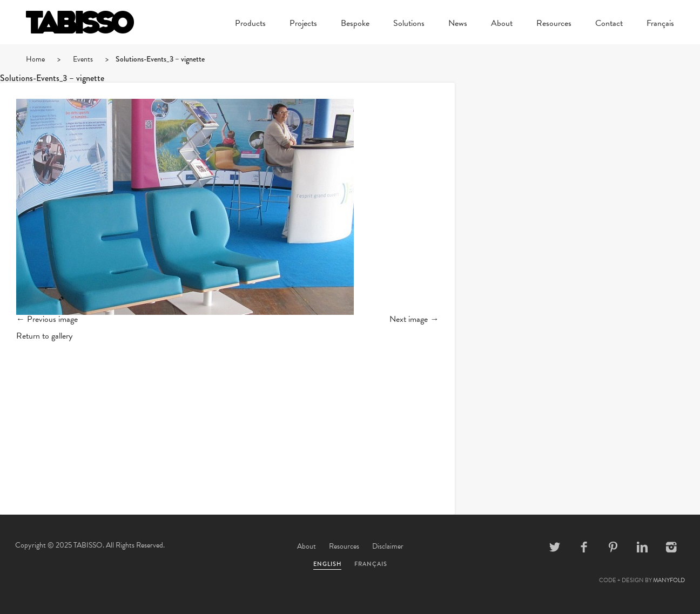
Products (250, 24)
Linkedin (642, 547)
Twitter (555, 547)
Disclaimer (388, 546)
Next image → (414, 319)
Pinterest (613, 547)
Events (83, 59)
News (458, 24)
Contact (609, 24)
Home (35, 59)
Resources (554, 24)
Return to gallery (44, 336)
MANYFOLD (669, 580)
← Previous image (47, 319)
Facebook (584, 547)
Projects (303, 24)
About (502, 24)
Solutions (409, 24)
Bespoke (355, 24)
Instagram (671, 547)
